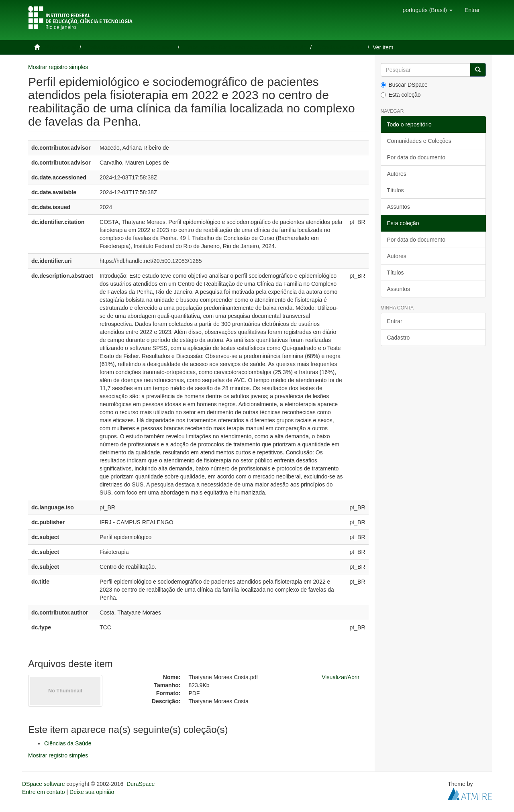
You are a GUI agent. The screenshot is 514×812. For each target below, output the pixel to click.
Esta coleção (401, 95)
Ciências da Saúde (341, 47)
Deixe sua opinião (92, 792)
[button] (427, 10)
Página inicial (60, 47)
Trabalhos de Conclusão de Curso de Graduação (246, 47)
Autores (397, 174)
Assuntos (399, 207)
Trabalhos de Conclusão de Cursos (130, 47)
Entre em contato (44, 792)
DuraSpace (141, 784)
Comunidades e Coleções (419, 141)
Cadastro (399, 338)
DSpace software (44, 784)
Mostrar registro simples (58, 67)
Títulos (396, 190)
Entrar (395, 321)
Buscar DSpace (404, 85)
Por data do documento (416, 157)
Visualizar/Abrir (341, 677)
